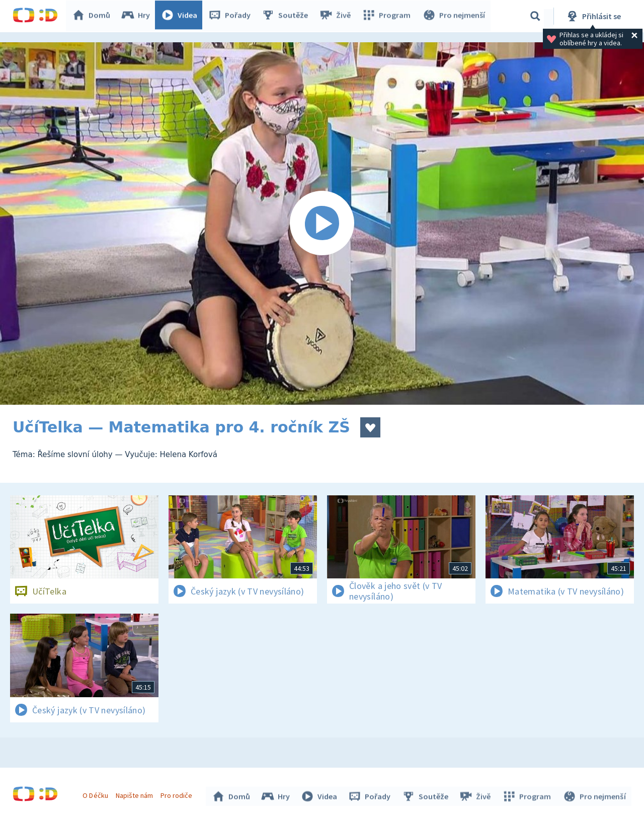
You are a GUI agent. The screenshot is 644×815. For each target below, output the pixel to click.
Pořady (232, 16)
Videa (182, 16)
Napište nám (135, 794)
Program (388, 16)
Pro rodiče (178, 794)
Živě (337, 16)
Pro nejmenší (454, 16)
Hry (138, 16)
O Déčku (97, 794)
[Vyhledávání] (535, 16)
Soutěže (287, 16)
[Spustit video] (322, 224)
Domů (94, 16)
